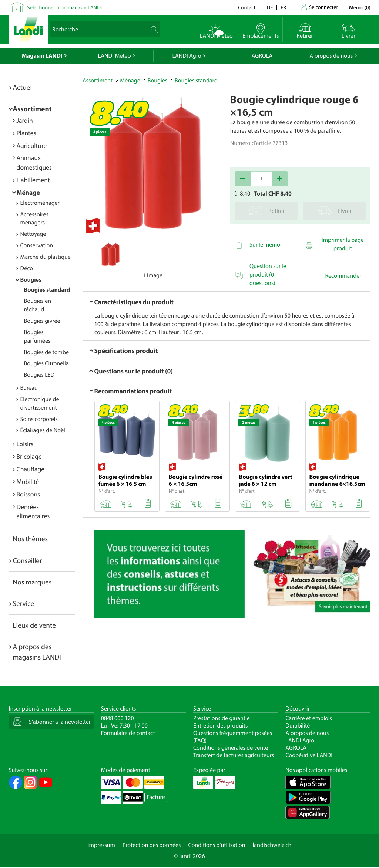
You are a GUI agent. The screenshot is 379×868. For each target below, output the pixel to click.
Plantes (26, 133)
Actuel (22, 87)
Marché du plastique (46, 257)
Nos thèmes (31, 539)
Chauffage (31, 469)
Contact (247, 7)
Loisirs (25, 444)
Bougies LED (39, 375)
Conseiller (28, 560)
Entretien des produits (220, 726)
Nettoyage (33, 234)
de (270, 7)
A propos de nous (331, 56)
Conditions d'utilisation (217, 845)
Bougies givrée (42, 321)
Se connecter (323, 7)
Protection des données (152, 845)
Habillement (33, 180)
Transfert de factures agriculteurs (234, 755)
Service (24, 603)
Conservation (37, 245)
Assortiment (32, 109)
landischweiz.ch (272, 845)
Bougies (31, 280)
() (360, 7)
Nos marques (32, 582)
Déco (27, 268)
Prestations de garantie (222, 718)
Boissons (28, 494)
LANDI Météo (115, 56)
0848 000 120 (118, 718)
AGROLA (262, 56)
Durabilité (298, 726)
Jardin (25, 120)
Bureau (29, 388)
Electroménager (40, 203)
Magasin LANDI (42, 56)
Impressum (101, 845)
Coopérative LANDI (309, 755)
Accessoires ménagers (34, 219)
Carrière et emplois (309, 718)
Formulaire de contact (128, 733)
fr (283, 7)
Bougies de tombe (47, 352)
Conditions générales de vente (231, 748)
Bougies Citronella (46, 363)
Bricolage (29, 456)
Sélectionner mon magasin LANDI (65, 7)
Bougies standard (47, 290)
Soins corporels (39, 419)
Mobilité (28, 482)
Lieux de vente (34, 625)
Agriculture (32, 145)
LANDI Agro (187, 56)
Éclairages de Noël (43, 430)
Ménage (28, 192)
